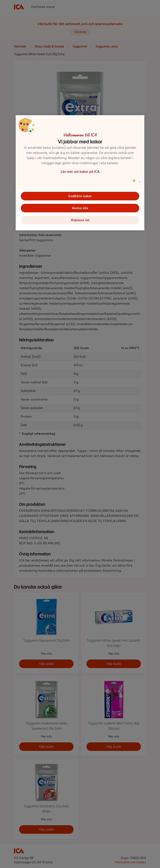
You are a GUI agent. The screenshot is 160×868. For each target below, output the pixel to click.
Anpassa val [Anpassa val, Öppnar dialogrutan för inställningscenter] (80, 220)
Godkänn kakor (80, 196)
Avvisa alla (80, 208)
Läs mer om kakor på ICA (80, 172)
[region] (80, 173)
